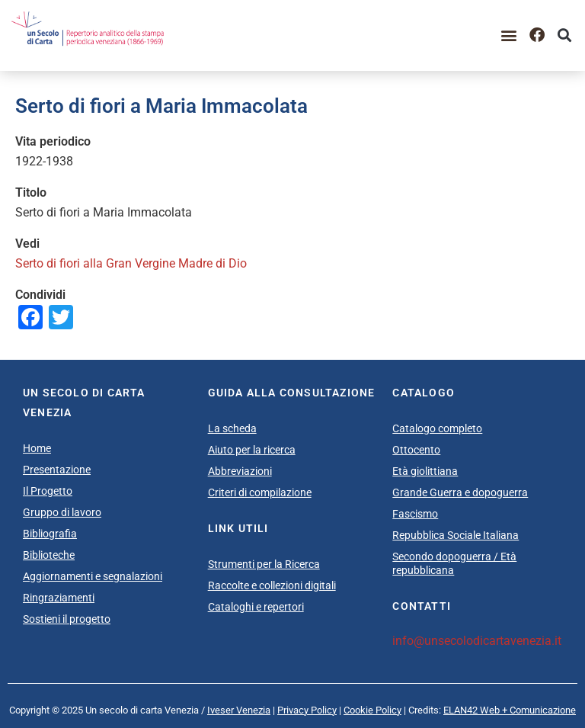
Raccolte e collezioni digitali (272, 585)
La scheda (232, 428)
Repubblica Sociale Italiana (456, 535)
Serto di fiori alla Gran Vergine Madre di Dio (131, 263)
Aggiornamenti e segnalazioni (93, 576)
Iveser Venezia (239, 710)
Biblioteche (49, 555)
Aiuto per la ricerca (252, 450)
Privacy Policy (307, 710)
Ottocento (416, 450)
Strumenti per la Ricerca (264, 564)
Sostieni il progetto (67, 619)
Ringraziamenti (59, 598)
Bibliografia (50, 534)
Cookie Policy (372, 710)
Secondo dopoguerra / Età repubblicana (454, 563)
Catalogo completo (437, 428)
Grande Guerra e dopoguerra (460, 492)
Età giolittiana (425, 471)
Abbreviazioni (240, 471)
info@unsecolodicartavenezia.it (477, 641)
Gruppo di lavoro (62, 512)
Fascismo (415, 514)
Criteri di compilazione (260, 492)
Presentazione (57, 470)
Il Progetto (48, 491)
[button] (509, 35)
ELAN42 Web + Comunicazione (510, 710)
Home (37, 448)
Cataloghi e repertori (256, 607)
